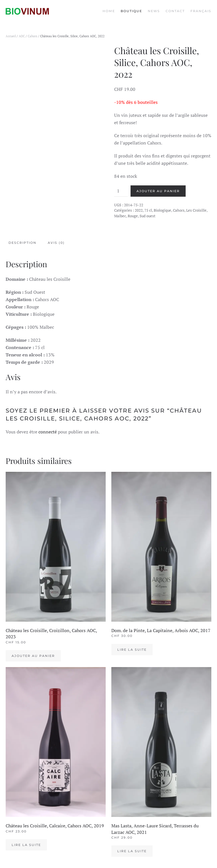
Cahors (32, 36)
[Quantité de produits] (121, 191)
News (154, 11)
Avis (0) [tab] (56, 243)
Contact (175, 11)
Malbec (120, 216)
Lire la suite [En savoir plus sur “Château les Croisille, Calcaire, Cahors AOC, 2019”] (26, 845)
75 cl (148, 210)
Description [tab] (22, 243)
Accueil (11, 36)
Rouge (133, 216)
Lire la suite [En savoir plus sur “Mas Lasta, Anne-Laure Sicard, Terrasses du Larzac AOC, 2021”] (132, 851)
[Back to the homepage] (27, 11)
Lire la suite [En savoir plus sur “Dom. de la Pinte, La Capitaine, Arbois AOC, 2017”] (132, 650)
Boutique (131, 11)
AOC (22, 36)
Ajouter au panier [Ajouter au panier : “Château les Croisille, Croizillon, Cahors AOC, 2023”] (33, 656)
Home (109, 11)
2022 (139, 210)
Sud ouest (147, 216)
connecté (48, 432)
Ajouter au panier (158, 191)
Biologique (162, 210)
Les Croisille (196, 210)
